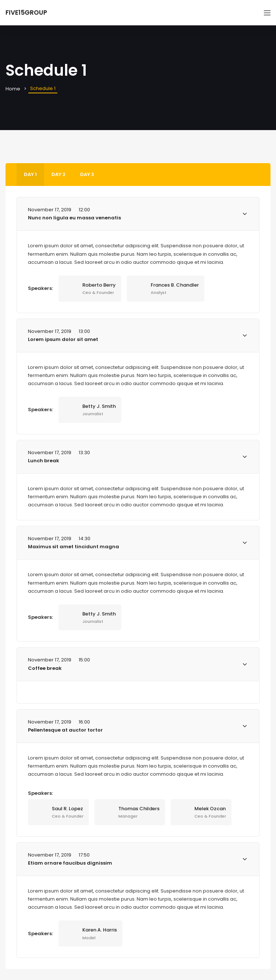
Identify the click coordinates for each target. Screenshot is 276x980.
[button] (138, 214)
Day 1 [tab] (30, 174)
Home (13, 89)
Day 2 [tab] (58, 174)
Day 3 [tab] (87, 174)
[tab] (138, 214)
